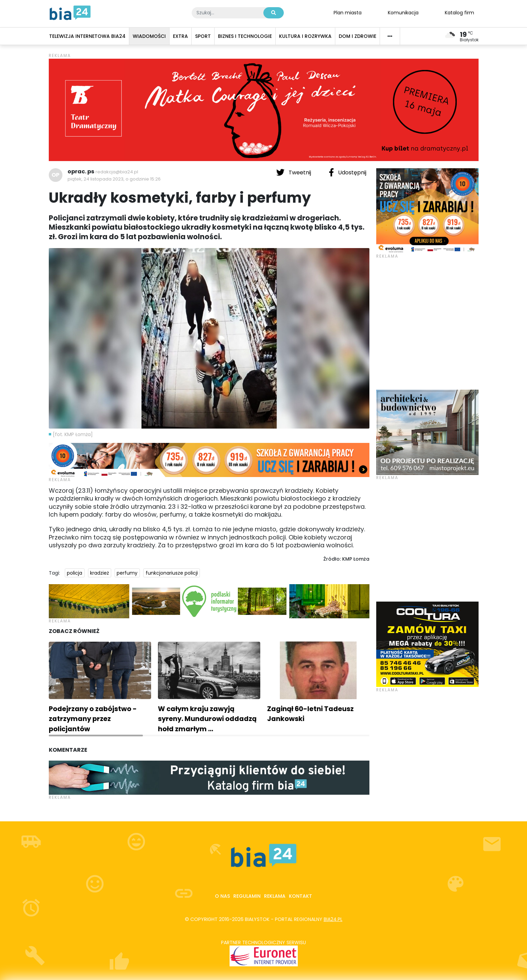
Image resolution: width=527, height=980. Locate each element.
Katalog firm (459, 12)
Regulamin (247, 896)
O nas (222, 896)
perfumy (127, 573)
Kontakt (301, 896)
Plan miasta (348, 12)
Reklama (275, 896)
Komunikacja (403, 12)
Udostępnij (348, 172)
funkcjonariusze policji (172, 573)
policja (75, 573)
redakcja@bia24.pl (117, 172)
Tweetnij (294, 172)
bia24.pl (333, 919)
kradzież (99, 573)
